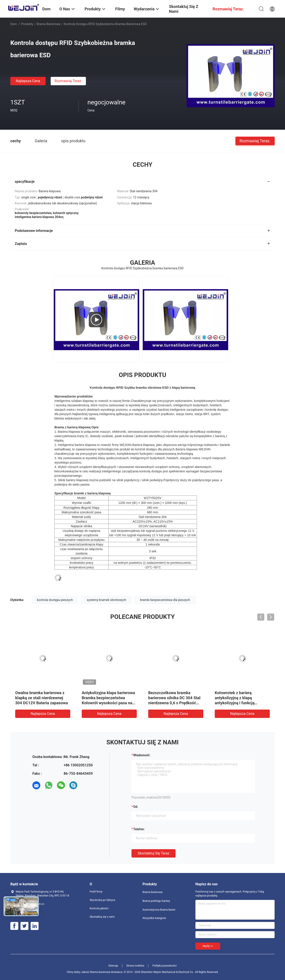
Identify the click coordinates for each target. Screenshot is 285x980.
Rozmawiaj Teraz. (68, 81)
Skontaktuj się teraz (154, 853)
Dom (14, 24)
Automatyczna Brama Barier (159, 910)
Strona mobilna (135, 966)
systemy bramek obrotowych (106, 600)
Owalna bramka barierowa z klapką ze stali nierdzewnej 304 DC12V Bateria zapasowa (42, 698)
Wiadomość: (142, 755)
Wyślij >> (208, 946)
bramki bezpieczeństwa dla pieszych (165, 600)
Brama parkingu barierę (156, 901)
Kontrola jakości (99, 908)
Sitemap (113, 966)
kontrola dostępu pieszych (55, 600)
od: (136, 807)
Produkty (27, 24)
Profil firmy (96, 892)
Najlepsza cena (28, 81)
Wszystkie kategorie (154, 918)
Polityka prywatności (165, 966)
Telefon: (139, 829)
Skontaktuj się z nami (102, 917)
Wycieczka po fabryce (102, 900)
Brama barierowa (49, 24)
